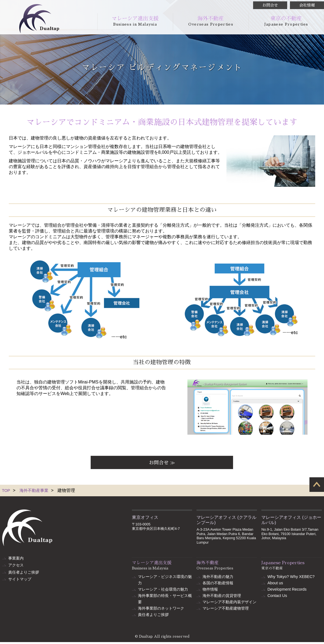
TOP (6, 492)
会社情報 (307, 5)
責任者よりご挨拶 (24, 572)
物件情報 (210, 591)
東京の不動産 (286, 21)
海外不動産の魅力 (218, 579)
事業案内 (16, 560)
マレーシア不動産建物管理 (226, 610)
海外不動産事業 (35, 492)
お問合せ (270, 5)
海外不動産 (211, 21)
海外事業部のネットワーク (161, 610)
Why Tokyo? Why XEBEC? (291, 579)
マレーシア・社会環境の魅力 (163, 591)
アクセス (16, 566)
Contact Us (277, 598)
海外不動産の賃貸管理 (222, 598)
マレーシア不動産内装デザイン (229, 604)
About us (275, 585)
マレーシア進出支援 (135, 21)
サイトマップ (20, 579)
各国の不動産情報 (218, 585)
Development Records (287, 591)
